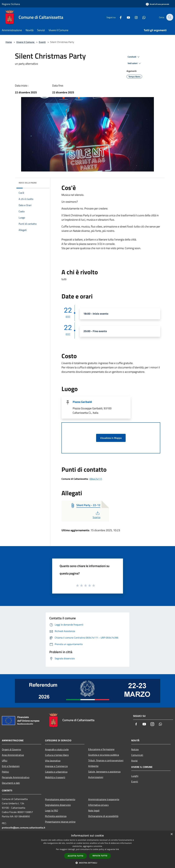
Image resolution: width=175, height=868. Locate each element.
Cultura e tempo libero (57, 755)
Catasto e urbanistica (56, 772)
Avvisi (134, 761)
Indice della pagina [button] (28, 183)
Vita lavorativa (53, 761)
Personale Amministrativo (16, 777)
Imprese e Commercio (56, 766)
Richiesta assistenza (56, 816)
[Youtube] (126, 17)
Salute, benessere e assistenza (104, 772)
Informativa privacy (98, 805)
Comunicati (137, 755)
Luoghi (135, 776)
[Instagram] (134, 17)
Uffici (5, 761)
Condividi (134, 57)
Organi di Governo (11, 749)
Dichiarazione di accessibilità (103, 816)
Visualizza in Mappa (111, 438)
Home (9, 42)
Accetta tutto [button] (75, 856)
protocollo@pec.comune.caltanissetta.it (24, 828)
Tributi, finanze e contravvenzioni (106, 760)
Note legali (94, 810)
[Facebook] (118, 17)
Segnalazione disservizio (58, 805)
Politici (5, 772)
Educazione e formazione (101, 749)
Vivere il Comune (26, 42)
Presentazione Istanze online (60, 822)
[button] (88, 863)
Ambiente (93, 766)
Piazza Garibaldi (82, 402)
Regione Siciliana (11, 4)
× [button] (172, 834)
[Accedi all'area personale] (157, 4)
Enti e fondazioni (11, 766)
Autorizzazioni (96, 777)
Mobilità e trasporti (55, 777)
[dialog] (87, 849)
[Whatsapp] (142, 17)
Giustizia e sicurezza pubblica (104, 755)
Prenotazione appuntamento (60, 799)
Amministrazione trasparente (104, 799)
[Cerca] (169, 17)
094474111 (96, 479)
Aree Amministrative (13, 755)
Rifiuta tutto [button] (100, 856)
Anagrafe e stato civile (57, 749)
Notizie (135, 749)
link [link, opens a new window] (117, 849)
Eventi (42, 42)
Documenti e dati (11, 783)
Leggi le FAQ (52, 810)
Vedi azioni (135, 63)
